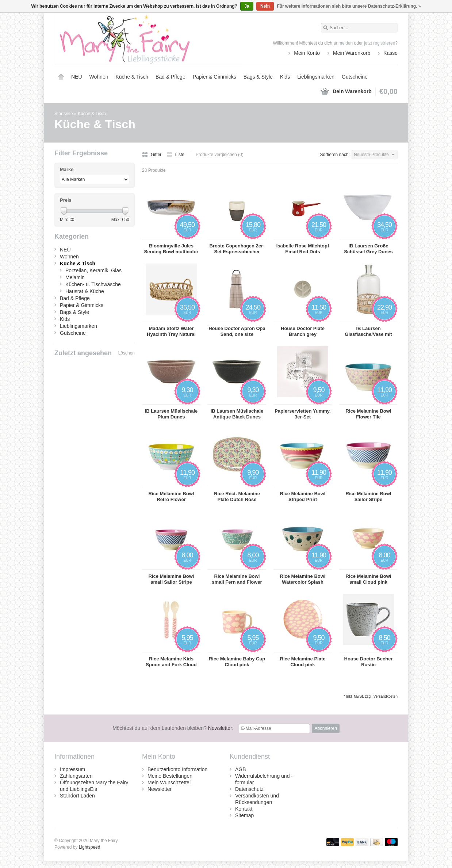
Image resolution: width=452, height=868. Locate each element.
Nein (265, 6)
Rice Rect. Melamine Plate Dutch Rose (237, 496)
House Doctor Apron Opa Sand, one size (237, 331)
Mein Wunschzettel (169, 782)
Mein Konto (307, 53)
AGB (241, 769)
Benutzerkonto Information (177, 769)
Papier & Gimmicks (214, 77)
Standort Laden (77, 796)
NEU (77, 77)
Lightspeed (90, 847)
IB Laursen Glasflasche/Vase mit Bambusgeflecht (368, 331)
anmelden (343, 43)
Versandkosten (386, 696)
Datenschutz (249, 789)
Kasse (390, 53)
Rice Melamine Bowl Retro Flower (171, 496)
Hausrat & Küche (85, 291)
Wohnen (99, 77)
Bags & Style (258, 77)
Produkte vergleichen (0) (220, 155)
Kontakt (244, 809)
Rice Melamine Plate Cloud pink (303, 662)
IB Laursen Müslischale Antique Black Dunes (237, 414)
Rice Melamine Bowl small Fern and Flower (237, 579)
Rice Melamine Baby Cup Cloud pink (237, 662)
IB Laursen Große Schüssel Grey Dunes (368, 249)
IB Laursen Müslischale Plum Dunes (171, 414)
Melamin (75, 277)
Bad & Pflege (171, 77)
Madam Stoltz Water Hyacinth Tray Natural (171, 331)
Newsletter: (173, 728)
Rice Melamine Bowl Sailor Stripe (369, 496)
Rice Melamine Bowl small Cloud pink (369, 579)
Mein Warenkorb (352, 53)
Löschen (127, 353)
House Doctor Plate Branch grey (303, 331)
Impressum (72, 769)
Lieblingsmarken (316, 77)
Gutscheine (355, 77)
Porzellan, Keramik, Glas (93, 270)
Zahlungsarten (76, 776)
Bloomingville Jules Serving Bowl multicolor (171, 249)
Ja (247, 6)
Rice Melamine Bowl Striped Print (303, 496)
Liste (175, 155)
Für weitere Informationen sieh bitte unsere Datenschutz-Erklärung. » (349, 6)
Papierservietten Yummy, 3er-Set (302, 414)
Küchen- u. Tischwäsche (93, 284)
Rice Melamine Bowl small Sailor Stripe (171, 579)
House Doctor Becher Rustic (369, 662)
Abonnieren (325, 728)
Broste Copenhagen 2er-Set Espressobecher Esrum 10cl (237, 249)
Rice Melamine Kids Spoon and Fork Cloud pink (171, 662)
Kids (285, 77)
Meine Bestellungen (170, 776)
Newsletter (160, 789)
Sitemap (244, 815)
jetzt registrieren (380, 43)
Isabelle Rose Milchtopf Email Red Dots (303, 249)
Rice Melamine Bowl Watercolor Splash (303, 579)
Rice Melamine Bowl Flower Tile (369, 414)
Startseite (61, 77)
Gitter (152, 155)
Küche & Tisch (132, 77)
